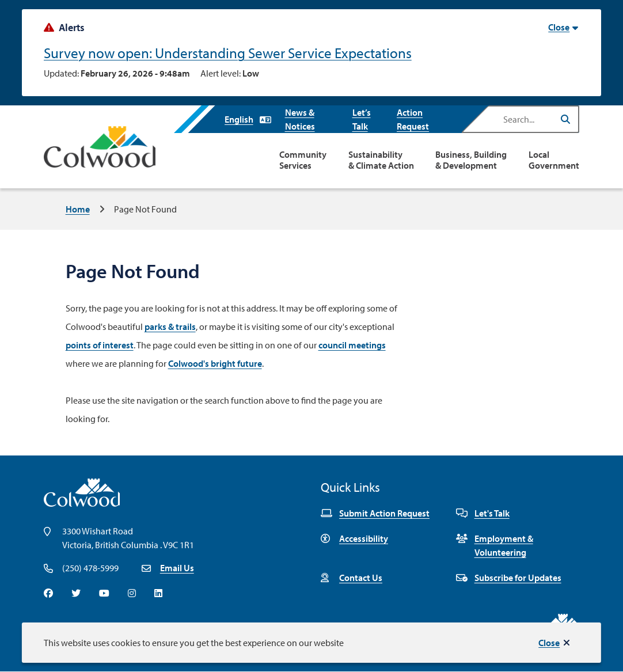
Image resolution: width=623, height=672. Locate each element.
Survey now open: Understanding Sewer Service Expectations (228, 53)
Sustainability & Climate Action (381, 160)
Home (78, 209)
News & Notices (300, 119)
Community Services (303, 160)
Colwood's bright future (215, 363)
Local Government (554, 160)
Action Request (413, 119)
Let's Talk (483, 513)
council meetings (352, 345)
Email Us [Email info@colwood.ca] (177, 568)
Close (549, 643)
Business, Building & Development (471, 160)
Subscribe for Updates (509, 578)
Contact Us (352, 578)
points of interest (100, 345)
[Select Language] (248, 119)
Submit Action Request (375, 513)
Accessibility (354, 538)
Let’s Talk (362, 119)
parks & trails (170, 326)
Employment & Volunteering (495, 545)
